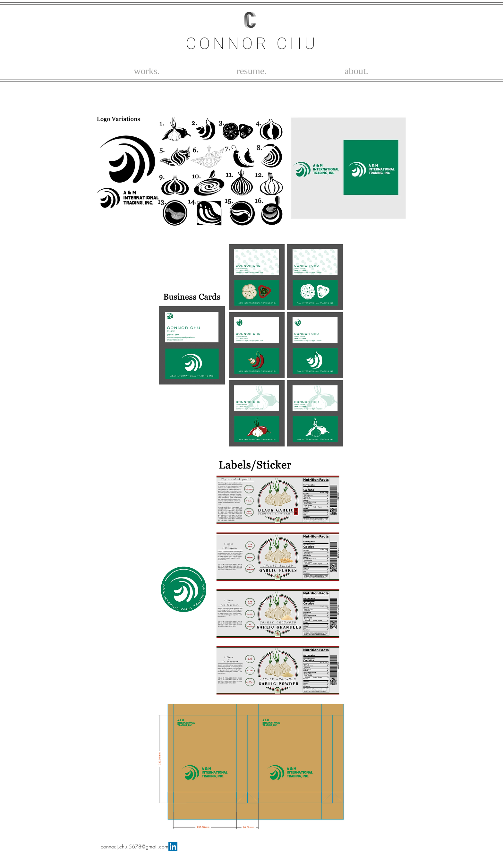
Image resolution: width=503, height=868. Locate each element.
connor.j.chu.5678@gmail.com (135, 847)
